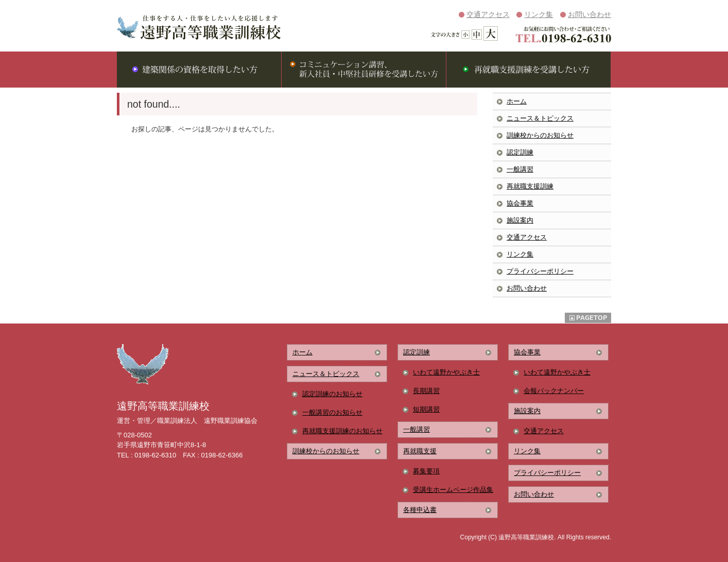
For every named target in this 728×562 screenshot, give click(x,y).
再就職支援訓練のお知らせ (342, 431)
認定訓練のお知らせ (332, 394)
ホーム (517, 101)
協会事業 (520, 203)
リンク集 (539, 14)
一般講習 (520, 169)
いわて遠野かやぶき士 (446, 372)
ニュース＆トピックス (540, 118)
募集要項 (426, 471)
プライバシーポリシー (540, 271)
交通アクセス (488, 14)
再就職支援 (420, 451)
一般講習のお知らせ (332, 412)
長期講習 (426, 391)
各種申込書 (420, 510)
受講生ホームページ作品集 (453, 490)
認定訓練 (520, 152)
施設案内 (520, 220)
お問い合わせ (590, 14)
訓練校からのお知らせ (540, 135)
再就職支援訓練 (530, 186)
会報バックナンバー (554, 391)
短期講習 (426, 409)
